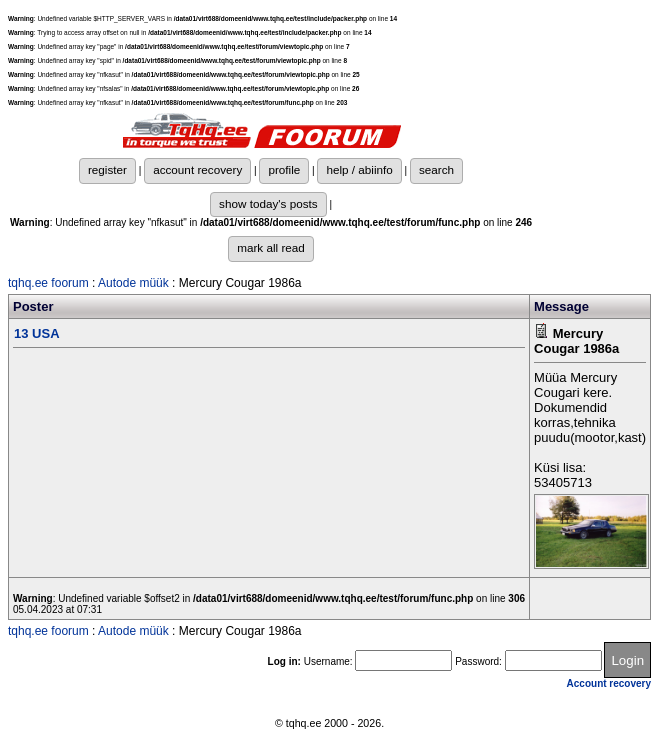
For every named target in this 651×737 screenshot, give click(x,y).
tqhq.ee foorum (48, 283)
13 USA (37, 333)
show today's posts (268, 203)
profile (284, 169)
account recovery (197, 169)
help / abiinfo (359, 169)
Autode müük (133, 283)
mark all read (271, 247)
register (107, 169)
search (436, 169)
